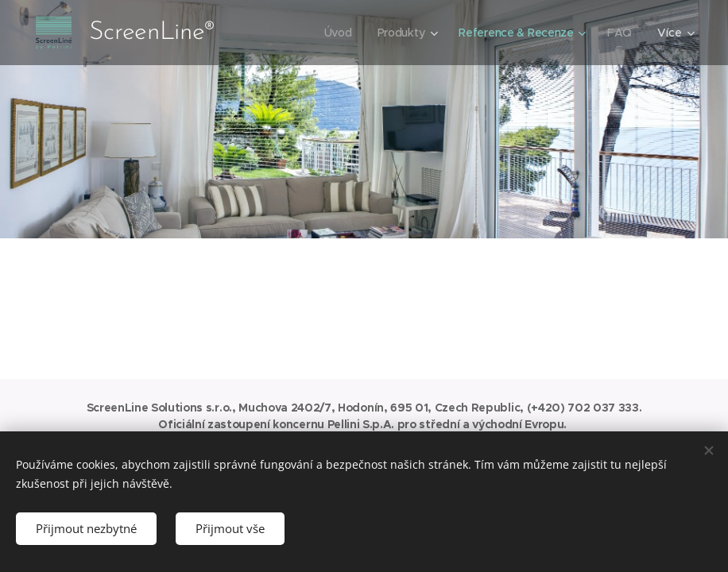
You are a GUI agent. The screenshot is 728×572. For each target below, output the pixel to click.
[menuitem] (337, 33)
